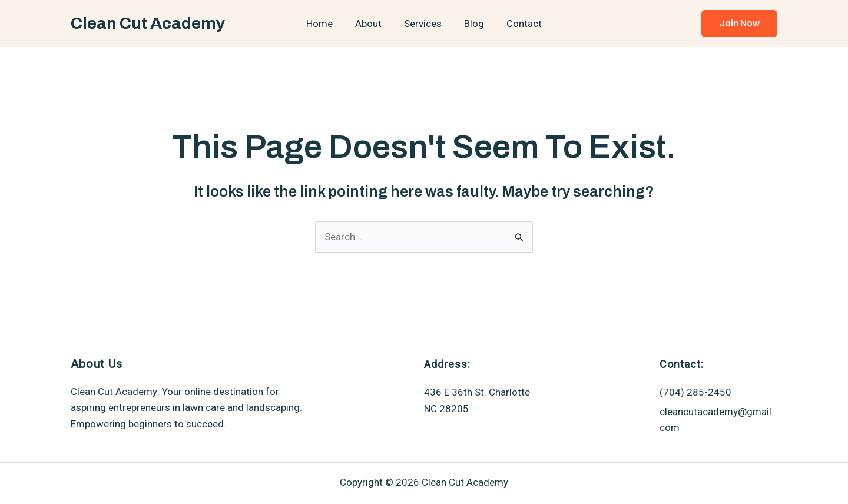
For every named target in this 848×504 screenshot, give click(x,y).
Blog (472, 24)
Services (423, 24)
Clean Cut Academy (148, 23)
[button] (739, 24)
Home (324, 24)
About (371, 24)
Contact (519, 24)
